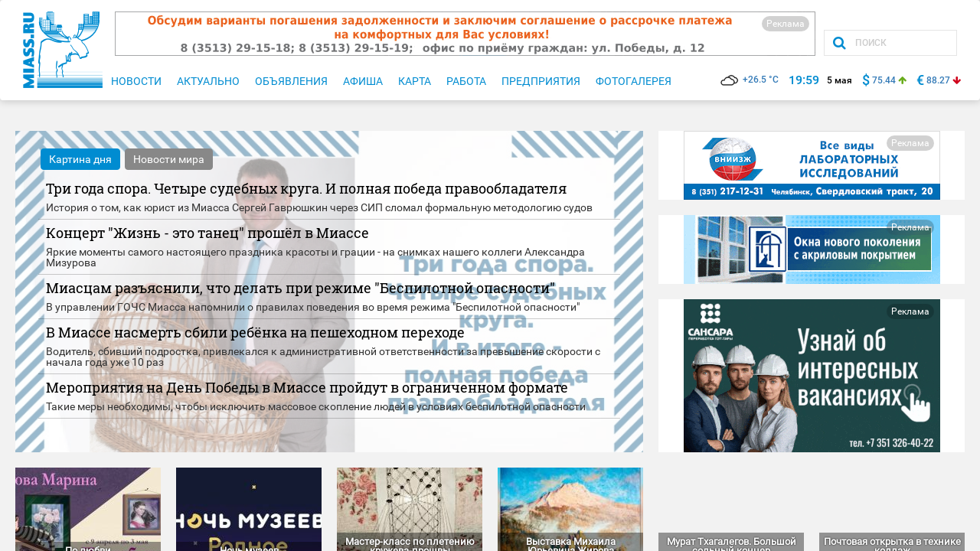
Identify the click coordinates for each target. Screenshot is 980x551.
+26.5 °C (750, 80)
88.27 (938, 80)
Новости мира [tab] (169, 159)
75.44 (884, 80)
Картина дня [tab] (80, 159)
